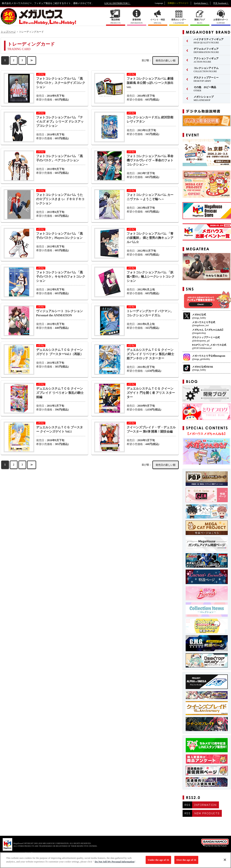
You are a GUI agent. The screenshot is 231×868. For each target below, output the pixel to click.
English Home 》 (201, 3)
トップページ (8, 32)
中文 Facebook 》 (221, 3)
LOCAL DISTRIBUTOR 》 (118, 3)
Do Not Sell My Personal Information (115, 863)
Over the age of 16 (186, 861)
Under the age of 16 (158, 861)
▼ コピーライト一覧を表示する (23, 853)
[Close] (225, 861)
